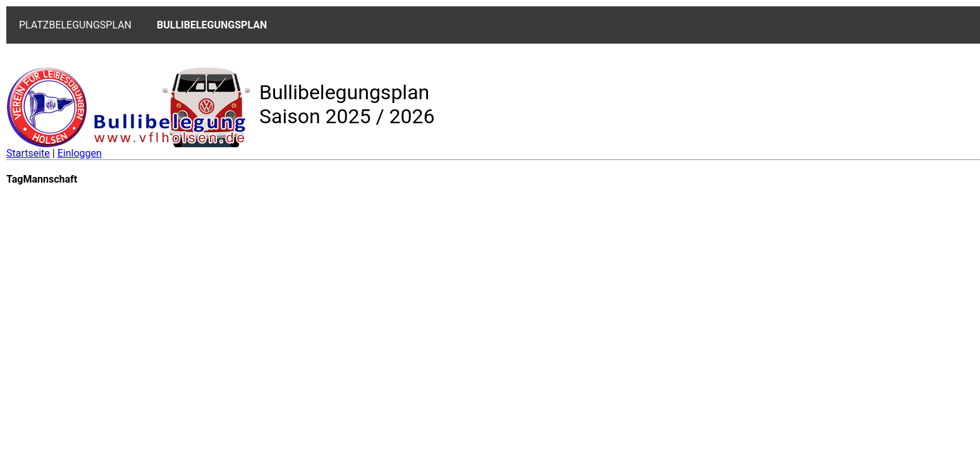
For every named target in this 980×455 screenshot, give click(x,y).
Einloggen (80, 153)
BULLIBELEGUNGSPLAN (212, 25)
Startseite (28, 153)
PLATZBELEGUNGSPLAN (75, 25)
